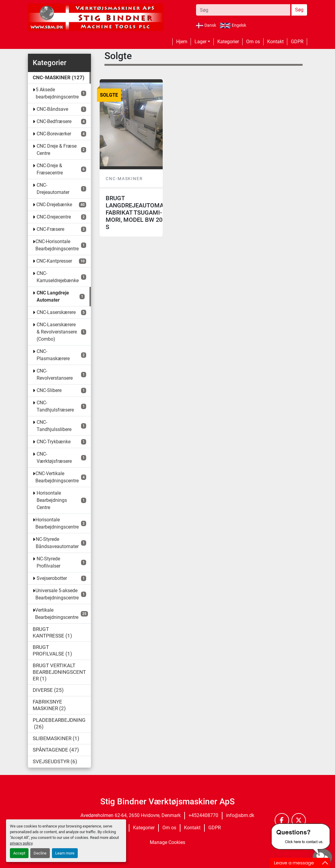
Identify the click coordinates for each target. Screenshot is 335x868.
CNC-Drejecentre (54, 217)
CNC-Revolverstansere (55, 374)
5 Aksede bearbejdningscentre (57, 93)
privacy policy (21, 843)
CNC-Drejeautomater (53, 189)
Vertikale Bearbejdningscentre (57, 614)
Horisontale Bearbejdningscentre (57, 523)
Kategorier (228, 42)
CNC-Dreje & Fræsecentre (50, 169)
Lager (201, 42)
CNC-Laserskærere (56, 312)
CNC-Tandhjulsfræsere (55, 406)
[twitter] (299, 820)
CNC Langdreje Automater (53, 296)
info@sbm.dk (240, 815)
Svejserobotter (52, 578)
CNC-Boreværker (54, 134)
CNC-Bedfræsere (54, 121)
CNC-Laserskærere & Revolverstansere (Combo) (57, 332)
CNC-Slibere (49, 390)
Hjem (182, 42)
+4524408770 (203, 815)
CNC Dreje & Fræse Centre (57, 150)
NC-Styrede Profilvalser (48, 562)
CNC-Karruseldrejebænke (58, 277)
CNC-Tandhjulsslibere (54, 426)
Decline (40, 853)
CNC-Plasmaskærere (53, 355)
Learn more (65, 853)
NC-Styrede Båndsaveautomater (57, 543)
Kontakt (275, 42)
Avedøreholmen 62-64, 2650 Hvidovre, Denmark (131, 815)
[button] (202, 42)
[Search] (243, 10)
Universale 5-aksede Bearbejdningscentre (57, 594)
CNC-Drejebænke (54, 205)
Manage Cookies (167, 842)
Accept (19, 853)
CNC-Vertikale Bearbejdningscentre (57, 477)
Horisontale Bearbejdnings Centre (52, 500)
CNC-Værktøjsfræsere (54, 458)
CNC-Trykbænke (54, 442)
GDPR (297, 42)
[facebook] (282, 820)
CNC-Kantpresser (54, 261)
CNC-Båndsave (52, 109)
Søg (299, 10)
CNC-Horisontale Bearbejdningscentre (57, 245)
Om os (253, 42)
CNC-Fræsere (50, 229)
